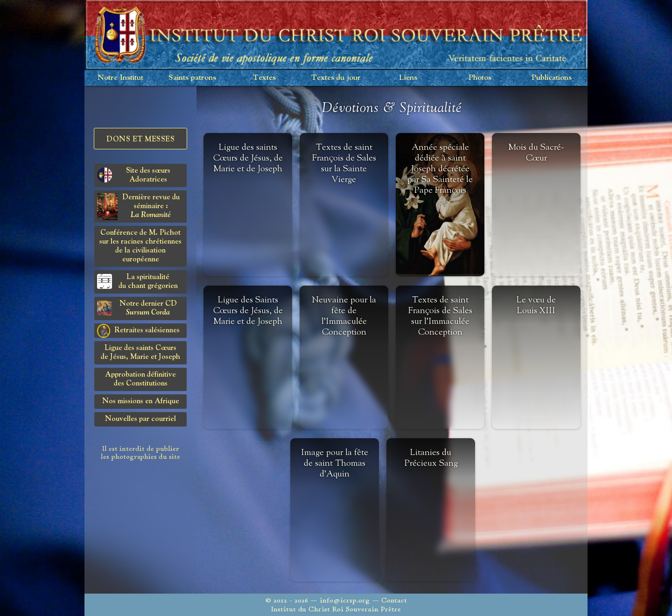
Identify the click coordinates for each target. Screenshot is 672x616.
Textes (264, 78)
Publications (552, 78)
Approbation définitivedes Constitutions (140, 379)
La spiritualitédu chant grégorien (137, 282)
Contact (394, 600)
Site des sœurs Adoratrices (134, 175)
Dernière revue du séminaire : (138, 207)
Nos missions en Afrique (141, 401)
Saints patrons (192, 78)
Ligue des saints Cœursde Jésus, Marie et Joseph (140, 353)
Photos (480, 78)
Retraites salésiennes (138, 331)
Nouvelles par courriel (140, 419)
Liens (408, 78)
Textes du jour (336, 78)
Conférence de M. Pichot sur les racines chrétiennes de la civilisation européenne (140, 246)
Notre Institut (120, 78)
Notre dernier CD (137, 308)
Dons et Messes (140, 140)
